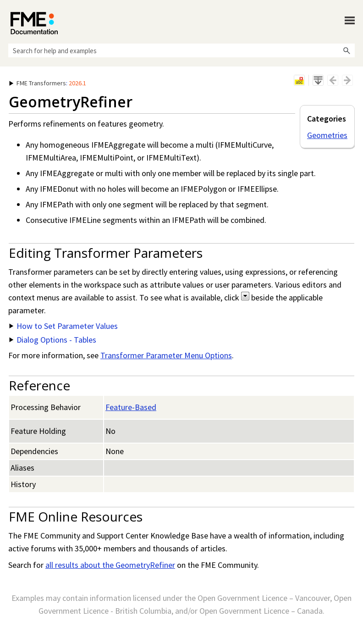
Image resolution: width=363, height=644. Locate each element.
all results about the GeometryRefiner (110, 565)
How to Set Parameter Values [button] (63, 326)
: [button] (48, 83)
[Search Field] (181, 50)
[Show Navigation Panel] (350, 21)
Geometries (327, 135)
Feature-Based (131, 407)
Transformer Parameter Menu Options (166, 355)
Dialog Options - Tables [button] (53, 340)
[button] (346, 50)
